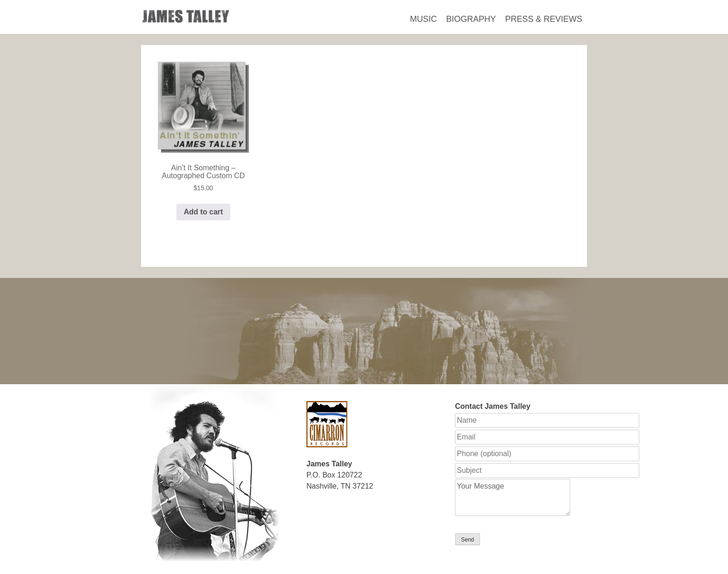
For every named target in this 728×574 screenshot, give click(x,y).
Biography (471, 19)
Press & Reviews (544, 19)
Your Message (513, 497)
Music (423, 19)
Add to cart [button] (203, 212)
